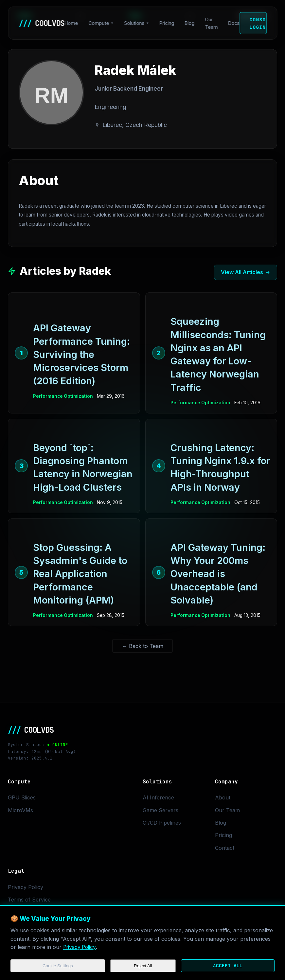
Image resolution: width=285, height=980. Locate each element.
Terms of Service (29, 900)
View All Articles (246, 272)
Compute (99, 23)
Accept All (226, 965)
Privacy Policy (81, 947)
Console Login (258, 23)
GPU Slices (22, 797)
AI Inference (158, 797)
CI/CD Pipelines (162, 823)
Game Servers (160, 810)
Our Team (212, 23)
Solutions (134, 23)
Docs (234, 23)
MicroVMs (20, 810)
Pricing (167, 23)
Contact (225, 848)
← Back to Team (143, 646)
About (223, 797)
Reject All (141, 965)
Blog (190, 23)
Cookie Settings (57, 965)
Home (71, 23)
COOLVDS (42, 23)
